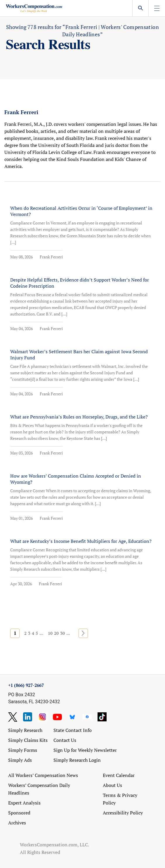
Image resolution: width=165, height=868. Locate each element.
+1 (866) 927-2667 (26, 685)
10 (50, 633)
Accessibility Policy (123, 813)
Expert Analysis (24, 803)
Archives (17, 823)
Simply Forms (23, 750)
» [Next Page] (83, 633)
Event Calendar (119, 775)
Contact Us (65, 740)
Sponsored (19, 813)
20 (56, 633)
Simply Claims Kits (28, 740)
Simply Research (25, 730)
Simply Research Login (77, 760)
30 (62, 633)
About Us (112, 785)
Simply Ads (20, 760)
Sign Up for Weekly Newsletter (85, 750)
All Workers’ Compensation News (43, 775)
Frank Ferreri (51, 257)
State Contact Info (73, 730)
